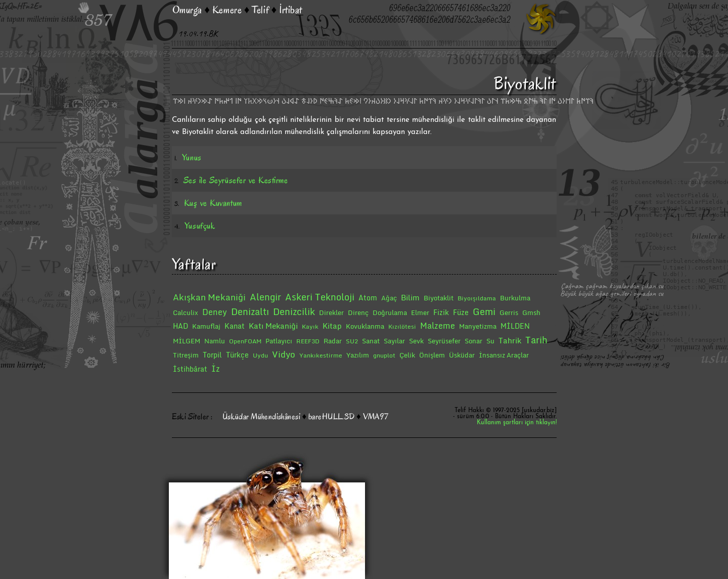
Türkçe (237, 355)
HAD (180, 326)
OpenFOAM (245, 341)
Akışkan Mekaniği (209, 297)
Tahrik (510, 340)
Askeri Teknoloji (320, 297)
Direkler (331, 313)
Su (490, 341)
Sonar (473, 341)
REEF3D (308, 341)
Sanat (371, 341)
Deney (215, 312)
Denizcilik (294, 311)
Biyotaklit (439, 298)
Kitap (332, 326)
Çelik (407, 355)
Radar (333, 341)
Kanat (235, 326)
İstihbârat (190, 369)
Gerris (509, 313)
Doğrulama (390, 313)
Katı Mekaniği (273, 326)
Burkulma (515, 298)
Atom (368, 298)
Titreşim (186, 355)
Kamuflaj (206, 326)
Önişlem (432, 355)
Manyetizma (478, 326)
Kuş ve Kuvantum (213, 203)
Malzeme (438, 326)
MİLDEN (515, 326)
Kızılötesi (402, 326)
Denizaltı (250, 311)
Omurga (187, 10)
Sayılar (394, 341)
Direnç (358, 313)
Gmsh (531, 313)
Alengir (265, 297)
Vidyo (284, 354)
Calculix (186, 313)
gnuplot (384, 355)
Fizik (441, 312)
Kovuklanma (365, 326)
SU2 (352, 341)
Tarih (536, 340)
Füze (461, 312)
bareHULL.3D (332, 417)
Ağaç (389, 298)
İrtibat (291, 10)
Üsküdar (462, 355)
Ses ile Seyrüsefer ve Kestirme (236, 180)
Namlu (215, 341)
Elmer (420, 313)
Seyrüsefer (444, 341)
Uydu (260, 355)
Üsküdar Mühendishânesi (261, 417)
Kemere (227, 10)
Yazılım (358, 355)
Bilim (410, 297)
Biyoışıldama (477, 298)
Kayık (310, 326)
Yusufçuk (200, 226)
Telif (260, 10)
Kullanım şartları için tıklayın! (517, 423)
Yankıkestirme (321, 355)
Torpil (212, 355)
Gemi (484, 311)
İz (216, 369)
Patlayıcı (279, 341)
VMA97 (376, 417)
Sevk (416, 341)
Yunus (192, 158)
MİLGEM (187, 341)
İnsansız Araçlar (504, 355)
